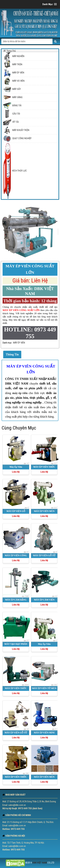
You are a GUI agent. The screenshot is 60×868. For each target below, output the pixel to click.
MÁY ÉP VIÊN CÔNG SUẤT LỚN (31, 369)
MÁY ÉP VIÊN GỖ (16, 511)
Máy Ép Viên (16, 467)
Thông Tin (12, 354)
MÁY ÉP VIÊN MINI (44, 733)
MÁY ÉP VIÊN (19, 343)
